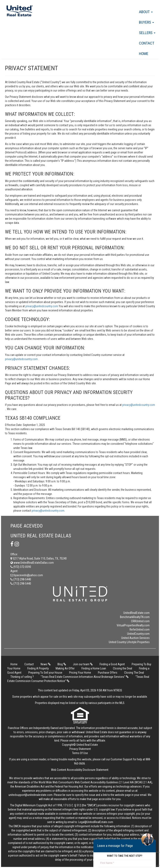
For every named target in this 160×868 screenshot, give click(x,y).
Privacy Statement (80, 749)
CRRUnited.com (140, 621)
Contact (147, 43)
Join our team (83, 664)
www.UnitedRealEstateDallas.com (32, 563)
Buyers (146, 22)
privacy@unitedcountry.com (42, 306)
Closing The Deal (134, 673)
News (46, 664)
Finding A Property (38, 668)
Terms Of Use (80, 753)
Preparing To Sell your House (45, 673)
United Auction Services (135, 638)
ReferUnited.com (140, 630)
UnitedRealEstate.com (136, 613)
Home (144, 54)
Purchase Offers (108, 673)
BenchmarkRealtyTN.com (135, 617)
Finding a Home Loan (94, 668)
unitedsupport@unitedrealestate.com (31, 795)
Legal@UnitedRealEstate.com (96, 822)
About (146, 12)
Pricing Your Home (80, 673)
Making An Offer (65, 668)
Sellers (147, 33)
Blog (62, 664)
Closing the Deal (122, 668)
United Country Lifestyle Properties (129, 642)
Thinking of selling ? (22, 677)
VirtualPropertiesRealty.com (133, 625)
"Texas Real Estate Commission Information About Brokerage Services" (85, 677)
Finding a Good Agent (112, 664)
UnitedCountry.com (138, 634)
